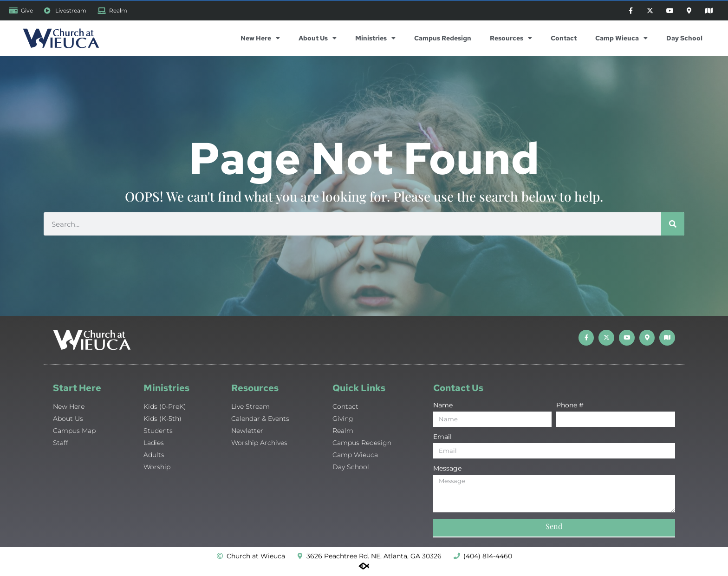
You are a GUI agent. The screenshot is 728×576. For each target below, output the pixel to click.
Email (442, 439)
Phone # (570, 407)
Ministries (375, 39)
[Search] (673, 225)
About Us (318, 39)
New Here (260, 39)
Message (447, 470)
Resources (511, 39)
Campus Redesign (443, 39)
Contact (564, 39)
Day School (684, 39)
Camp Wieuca (621, 39)
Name (443, 407)
